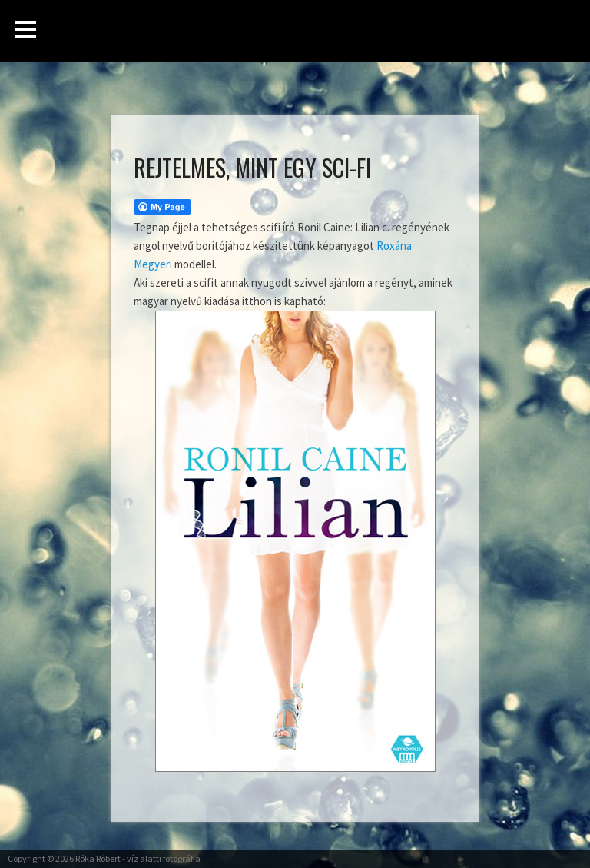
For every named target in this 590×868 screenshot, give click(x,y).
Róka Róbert (98, 858)
